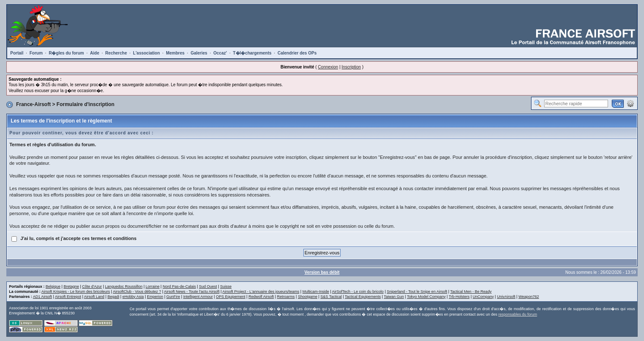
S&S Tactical (331, 297)
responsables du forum (518, 314)
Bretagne (71, 286)
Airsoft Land (94, 297)
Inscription (351, 67)
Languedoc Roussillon (124, 286)
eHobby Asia (133, 297)
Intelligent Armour (198, 297)
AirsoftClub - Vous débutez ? (137, 292)
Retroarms (286, 297)
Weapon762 (528, 297)
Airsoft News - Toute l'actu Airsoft (192, 292)
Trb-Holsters (459, 297)
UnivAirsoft (506, 297)
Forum (36, 53)
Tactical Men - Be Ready (471, 292)
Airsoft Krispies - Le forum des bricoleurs (76, 292)
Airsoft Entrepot (68, 297)
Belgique (53, 286)
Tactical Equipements (363, 297)
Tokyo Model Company (427, 297)
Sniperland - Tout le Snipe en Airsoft (417, 292)
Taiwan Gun (394, 297)
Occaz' (220, 53)
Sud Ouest (208, 286)
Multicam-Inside (316, 292)
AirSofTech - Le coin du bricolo (358, 292)
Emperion (155, 297)
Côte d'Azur (92, 286)
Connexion (328, 67)
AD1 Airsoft (43, 297)
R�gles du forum (66, 53)
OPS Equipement (231, 297)
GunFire (173, 297)
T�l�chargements (252, 53)
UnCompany (483, 297)
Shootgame (308, 297)
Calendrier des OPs (297, 53)
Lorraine (153, 286)
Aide (95, 53)
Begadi (113, 297)
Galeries (199, 53)
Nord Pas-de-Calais (179, 286)
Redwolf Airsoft (261, 297)
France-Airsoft (33, 104)
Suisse (226, 286)
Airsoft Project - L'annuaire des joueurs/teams (261, 292)
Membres (175, 53)
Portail (17, 53)
